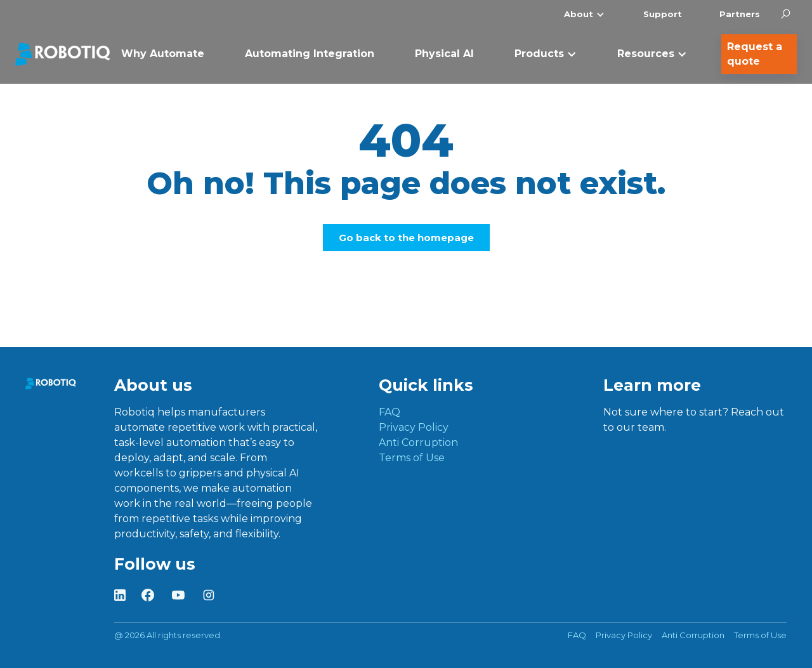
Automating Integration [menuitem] (310, 54)
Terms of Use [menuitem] (412, 458)
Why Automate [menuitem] (163, 54)
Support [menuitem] (663, 14)
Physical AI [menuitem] (444, 54)
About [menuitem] (579, 14)
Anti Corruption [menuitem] (418, 442)
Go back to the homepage (406, 238)
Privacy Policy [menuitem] (414, 427)
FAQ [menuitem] (390, 412)
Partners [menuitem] (740, 14)
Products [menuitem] (539, 54)
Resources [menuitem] (646, 54)
